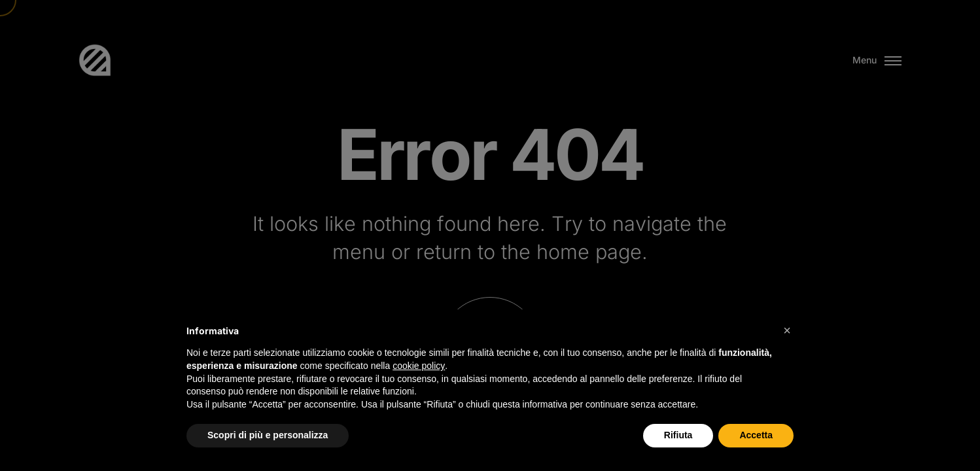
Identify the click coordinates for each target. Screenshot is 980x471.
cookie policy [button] (419, 366)
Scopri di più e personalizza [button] (268, 435)
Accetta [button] (756, 435)
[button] (787, 330)
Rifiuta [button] (678, 435)
